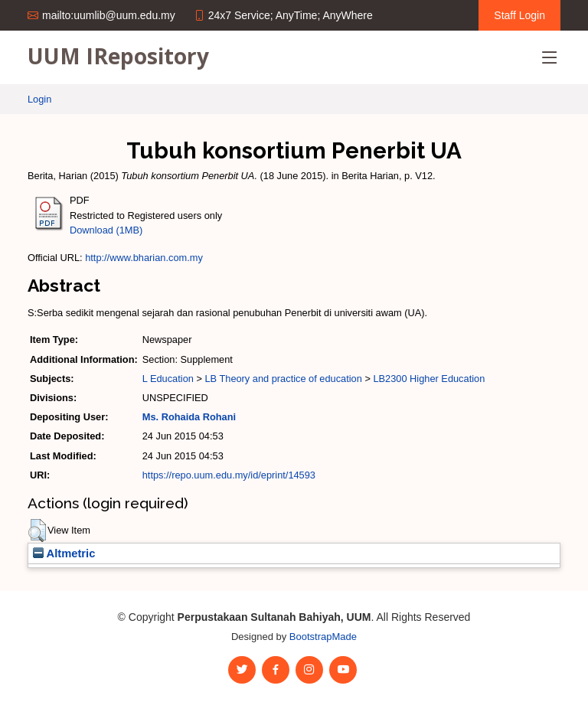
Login (39, 99)
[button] (37, 531)
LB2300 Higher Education (429, 379)
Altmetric (64, 553)
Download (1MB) (106, 230)
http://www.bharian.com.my (144, 258)
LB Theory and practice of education (283, 379)
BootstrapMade (323, 637)
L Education (168, 379)
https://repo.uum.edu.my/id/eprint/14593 (229, 475)
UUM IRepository (118, 56)
